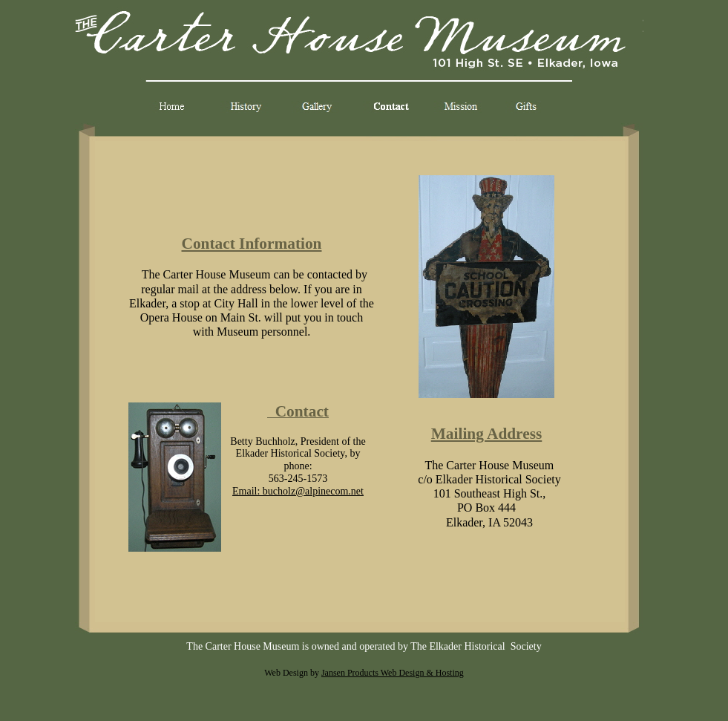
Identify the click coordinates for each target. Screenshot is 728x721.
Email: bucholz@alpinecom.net (298, 491)
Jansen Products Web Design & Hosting (393, 673)
